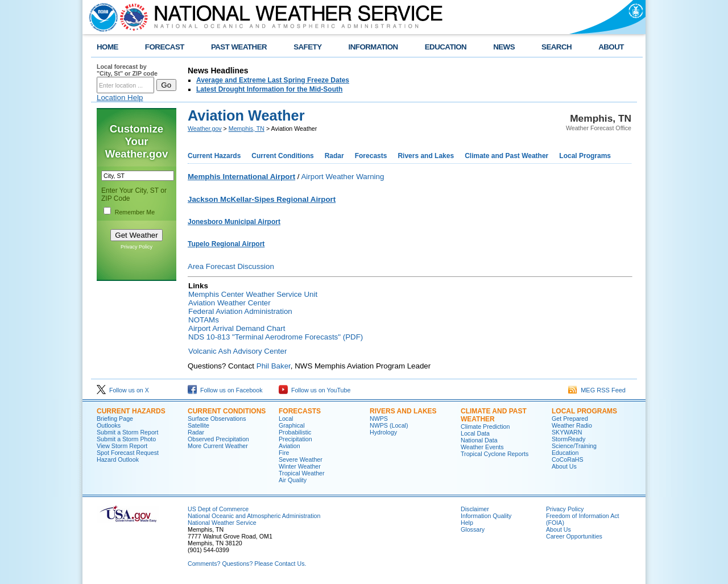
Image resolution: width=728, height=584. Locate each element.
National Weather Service (222, 523)
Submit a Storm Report (127, 432)
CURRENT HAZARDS (131, 411)
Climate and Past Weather (506, 156)
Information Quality (486, 516)
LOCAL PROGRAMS (584, 411)
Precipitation (295, 439)
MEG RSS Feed (597, 390)
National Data (479, 440)
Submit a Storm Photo (126, 439)
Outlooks (109, 425)
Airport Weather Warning (342, 177)
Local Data (475, 433)
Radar (334, 156)
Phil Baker (274, 366)
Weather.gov (205, 129)
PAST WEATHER (239, 47)
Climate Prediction (485, 426)
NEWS (504, 47)
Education (565, 453)
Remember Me (135, 212)
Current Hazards (214, 156)
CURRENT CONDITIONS (227, 411)
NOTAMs (204, 320)
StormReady (568, 439)
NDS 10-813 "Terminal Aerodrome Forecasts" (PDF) (276, 337)
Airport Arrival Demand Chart (237, 328)
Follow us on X (123, 390)
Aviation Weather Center (229, 303)
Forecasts (371, 156)
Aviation (289, 446)
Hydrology (383, 432)
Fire (284, 453)
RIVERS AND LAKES (403, 411)
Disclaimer (475, 509)
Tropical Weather (302, 473)
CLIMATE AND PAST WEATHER (494, 415)
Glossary (473, 529)
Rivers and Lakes (426, 156)
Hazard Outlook (118, 459)
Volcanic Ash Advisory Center (237, 351)
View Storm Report (122, 446)
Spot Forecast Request (128, 453)
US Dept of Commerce (218, 509)
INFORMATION (373, 47)
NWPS (379, 419)
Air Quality (293, 480)
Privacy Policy (136, 247)
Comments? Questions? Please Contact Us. (247, 564)
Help (467, 523)
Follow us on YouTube (315, 390)
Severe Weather (301, 459)
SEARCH (557, 47)
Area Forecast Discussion (231, 266)
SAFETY (307, 47)
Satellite (198, 425)
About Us (564, 466)
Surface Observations (217, 419)
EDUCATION (446, 47)
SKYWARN (567, 432)
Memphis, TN (247, 129)
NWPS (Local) (389, 425)
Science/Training (574, 446)
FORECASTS (300, 411)
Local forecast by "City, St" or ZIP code (127, 70)
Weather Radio (572, 425)
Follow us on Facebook (225, 390)
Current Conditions (282, 156)
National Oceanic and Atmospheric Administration (254, 516)
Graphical (292, 425)
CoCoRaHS (568, 459)
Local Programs (585, 156)
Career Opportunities (574, 536)
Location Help (120, 98)
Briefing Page (115, 419)
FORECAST (165, 47)
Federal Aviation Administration (240, 311)
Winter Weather (300, 466)
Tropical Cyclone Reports (495, 454)
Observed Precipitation (218, 439)
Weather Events (482, 447)
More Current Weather (218, 446)
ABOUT (611, 47)
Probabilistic (295, 432)
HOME (107, 47)
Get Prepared (570, 419)
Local (286, 419)
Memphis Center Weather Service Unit (253, 294)
